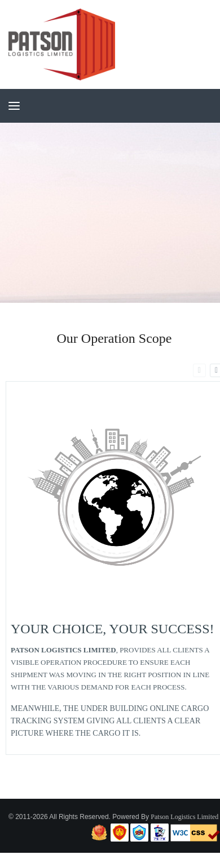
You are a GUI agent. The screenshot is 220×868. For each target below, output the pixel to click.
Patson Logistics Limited (184, 817)
